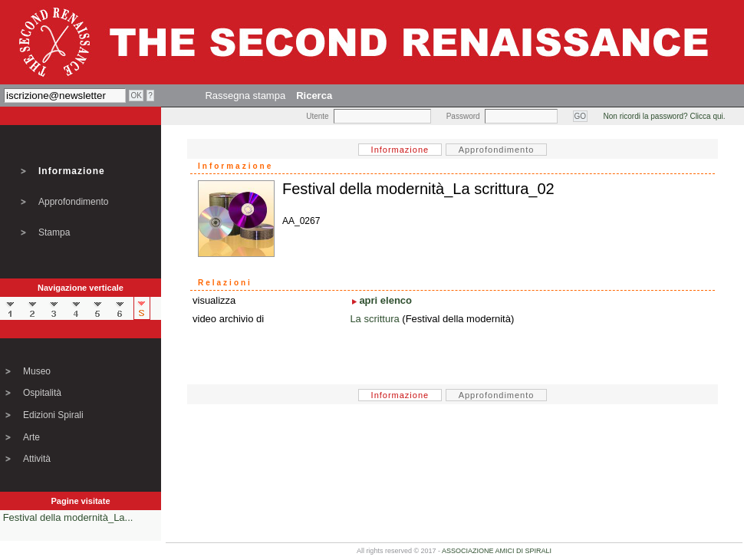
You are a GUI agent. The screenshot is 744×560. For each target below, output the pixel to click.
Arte (31, 437)
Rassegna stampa (245, 96)
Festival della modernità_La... (68, 517)
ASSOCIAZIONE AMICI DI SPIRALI (497, 551)
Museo (37, 371)
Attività (37, 459)
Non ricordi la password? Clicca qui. (665, 116)
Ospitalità (42, 393)
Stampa (54, 232)
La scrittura (374, 319)
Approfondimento (73, 202)
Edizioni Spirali (53, 415)
